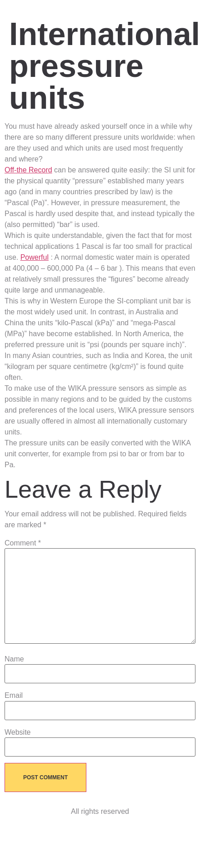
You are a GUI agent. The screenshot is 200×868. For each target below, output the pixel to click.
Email (14, 696)
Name (14, 659)
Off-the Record (28, 170)
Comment (23, 543)
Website (18, 732)
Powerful (35, 257)
